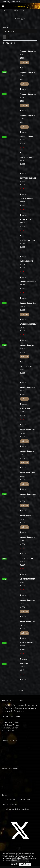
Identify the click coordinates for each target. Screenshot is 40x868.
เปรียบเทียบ (25, 68)
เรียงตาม (7, 27)
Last (22, 691)
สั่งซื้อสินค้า (24, 62)
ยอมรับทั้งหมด (25, 864)
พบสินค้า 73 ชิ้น (9, 43)
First (18, 691)
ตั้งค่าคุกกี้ (14, 864)
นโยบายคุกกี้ (15, 860)
